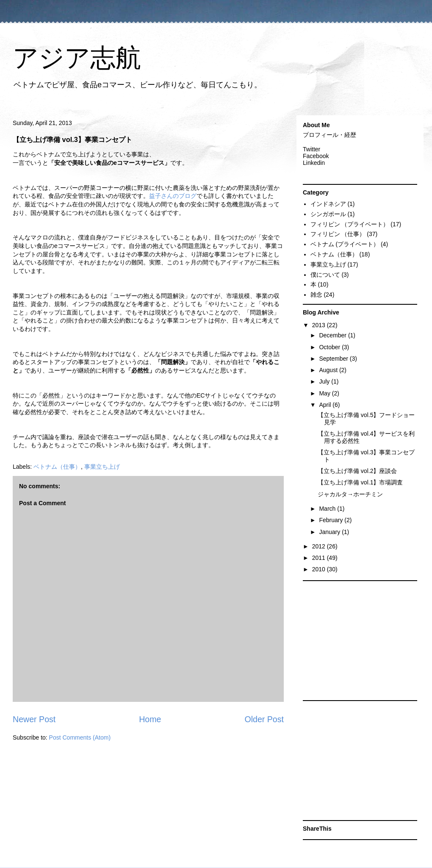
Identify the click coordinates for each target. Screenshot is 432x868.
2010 (320, 569)
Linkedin (314, 163)
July (325, 381)
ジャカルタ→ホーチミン (350, 494)
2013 (320, 325)
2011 (320, 558)
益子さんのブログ (173, 196)
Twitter (312, 149)
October (330, 347)
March (328, 509)
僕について (325, 275)
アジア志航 (77, 58)
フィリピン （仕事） (338, 234)
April (326, 405)
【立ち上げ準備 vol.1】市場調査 (360, 482)
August (329, 370)
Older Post (264, 719)
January (330, 532)
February (332, 520)
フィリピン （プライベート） (350, 224)
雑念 (316, 295)
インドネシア (328, 204)
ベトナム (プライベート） (345, 244)
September (334, 359)
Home (150, 719)
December (333, 335)
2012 (320, 546)
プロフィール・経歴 (330, 135)
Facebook (316, 156)
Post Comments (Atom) (80, 737)
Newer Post (34, 719)
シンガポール (328, 214)
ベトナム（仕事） (57, 467)
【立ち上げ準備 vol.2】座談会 (357, 471)
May (325, 393)
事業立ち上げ (102, 467)
